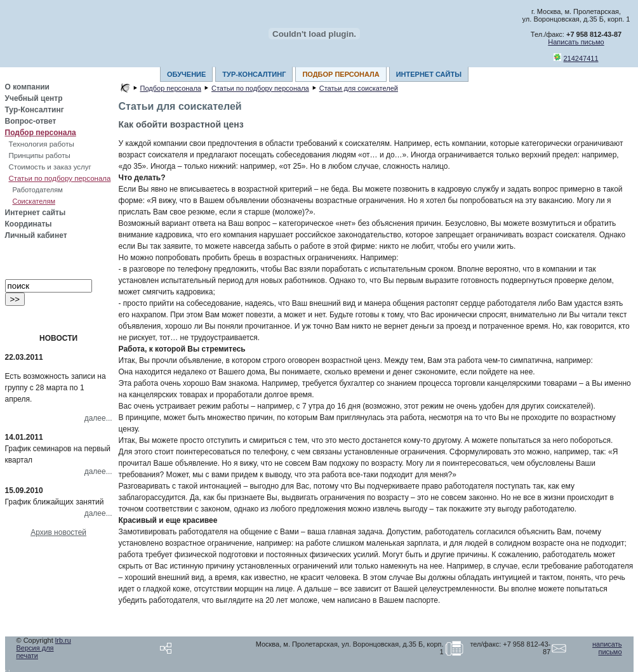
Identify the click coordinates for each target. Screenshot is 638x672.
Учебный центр (34, 98)
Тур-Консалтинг (35, 110)
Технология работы (42, 144)
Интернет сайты (36, 213)
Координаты (29, 224)
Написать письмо (576, 42)
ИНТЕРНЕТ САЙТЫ (429, 74)
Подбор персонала (41, 133)
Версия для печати (35, 652)
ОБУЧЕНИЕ (186, 74)
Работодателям (38, 190)
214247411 (581, 58)
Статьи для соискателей (359, 88)
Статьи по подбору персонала (60, 178)
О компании (28, 87)
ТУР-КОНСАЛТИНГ (254, 74)
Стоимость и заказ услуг (50, 167)
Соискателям (34, 201)
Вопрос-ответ (31, 121)
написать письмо (607, 648)
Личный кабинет (36, 235)
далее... (98, 418)
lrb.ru (63, 640)
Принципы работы (40, 155)
